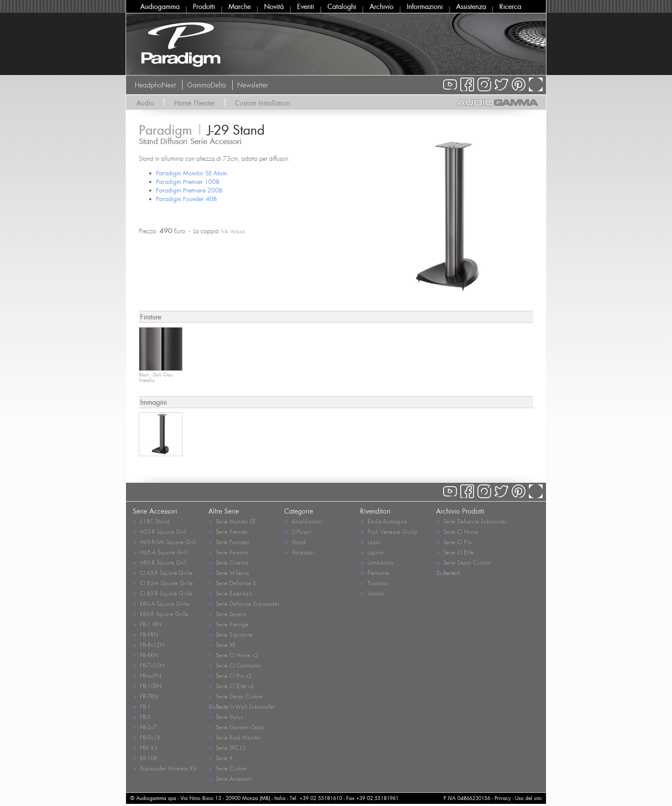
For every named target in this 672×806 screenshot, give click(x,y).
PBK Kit (145, 747)
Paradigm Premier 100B (188, 182)
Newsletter (252, 85)
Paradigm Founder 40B (186, 199)
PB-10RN (147, 686)
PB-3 (141, 717)
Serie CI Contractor (235, 665)
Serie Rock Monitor (234, 737)
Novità (274, 6)
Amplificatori (303, 521)
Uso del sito (528, 798)
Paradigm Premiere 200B (189, 190)
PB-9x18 (146, 737)
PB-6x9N (147, 675)
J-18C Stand (151, 521)
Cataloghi (342, 6)
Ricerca (510, 6)
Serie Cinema (228, 562)
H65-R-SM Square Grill (164, 542)
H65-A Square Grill (160, 552)
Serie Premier (228, 531)
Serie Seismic (228, 614)
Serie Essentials (230, 593)
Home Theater (194, 103)
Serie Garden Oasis (236, 727)
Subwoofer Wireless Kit (164, 768)
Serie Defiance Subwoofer (244, 603)
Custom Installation (262, 103)
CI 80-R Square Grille (162, 593)
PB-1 (141, 706)
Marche (240, 6)
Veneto (372, 593)
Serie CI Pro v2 (230, 675)
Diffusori (298, 531)
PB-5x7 (144, 727)
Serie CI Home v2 (233, 655)
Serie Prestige (228, 624)
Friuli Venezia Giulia (388, 531)
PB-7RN (145, 696)
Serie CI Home (457, 531)
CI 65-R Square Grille (162, 573)
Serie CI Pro (454, 542)
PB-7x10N (148, 665)
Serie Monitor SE (232, 521)
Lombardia (377, 562)
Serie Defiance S (232, 583)
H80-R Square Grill (159, 562)
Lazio (370, 542)
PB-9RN (145, 634)
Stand (295, 542)
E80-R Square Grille (160, 614)
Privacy (503, 798)
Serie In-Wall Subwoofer (241, 706)
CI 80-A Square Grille (163, 583)
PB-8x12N (148, 645)
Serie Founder (229, 542)
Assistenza (471, 6)
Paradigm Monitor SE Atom (192, 173)
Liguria (372, 552)
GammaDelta (206, 85)
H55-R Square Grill (159, 531)
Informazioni (425, 6)
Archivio (381, 6)
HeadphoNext (155, 85)
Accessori (299, 552)
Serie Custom (228, 768)
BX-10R (145, 758)
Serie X (220, 758)
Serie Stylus (225, 717)
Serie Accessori (230, 778)
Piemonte (375, 573)
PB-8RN (145, 655)
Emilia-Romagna (383, 521)
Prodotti (204, 6)
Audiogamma (160, 6)
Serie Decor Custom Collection (235, 697)
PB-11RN (147, 624)
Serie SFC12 (227, 747)
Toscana (374, 583)
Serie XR (222, 645)
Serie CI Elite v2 (231, 686)
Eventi (306, 6)
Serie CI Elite (455, 552)
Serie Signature (230, 634)
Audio (145, 103)
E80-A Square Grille (161, 603)
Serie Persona (228, 552)
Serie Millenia (229, 573)
